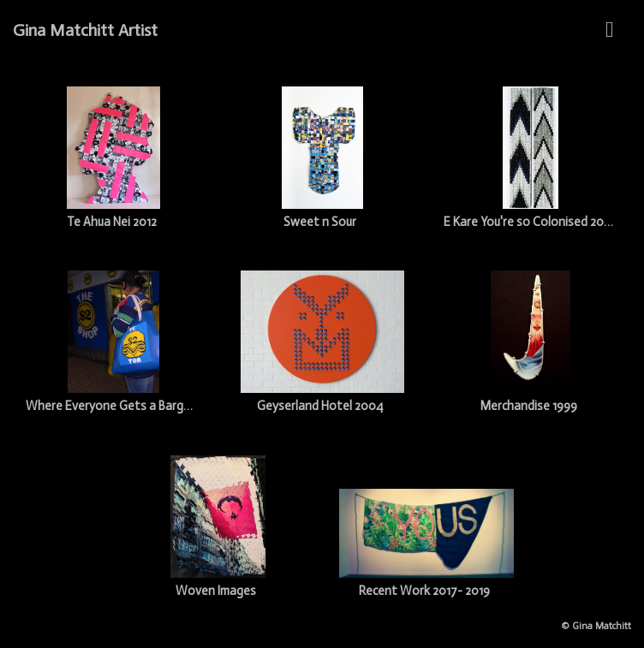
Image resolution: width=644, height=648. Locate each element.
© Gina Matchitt (596, 626)
